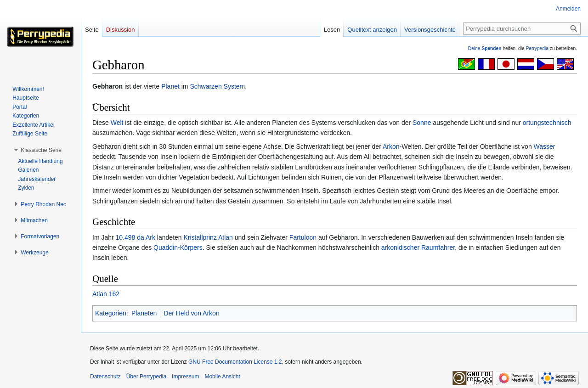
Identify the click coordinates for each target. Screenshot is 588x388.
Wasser (545, 146)
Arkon (391, 146)
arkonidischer (400, 247)
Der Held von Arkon (191, 313)
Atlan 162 (106, 294)
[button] (41, 150)
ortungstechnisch (547, 123)
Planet (170, 86)
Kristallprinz (200, 237)
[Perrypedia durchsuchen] (522, 28)
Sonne (422, 123)
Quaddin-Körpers (178, 247)
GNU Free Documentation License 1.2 (235, 362)
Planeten (144, 313)
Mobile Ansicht (222, 377)
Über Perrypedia (146, 377)
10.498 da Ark (136, 237)
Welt (117, 123)
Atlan (226, 237)
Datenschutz (105, 377)
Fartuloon (303, 237)
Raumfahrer (438, 247)
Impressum (185, 377)
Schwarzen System (217, 86)
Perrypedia (537, 48)
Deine (485, 48)
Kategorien (111, 313)
